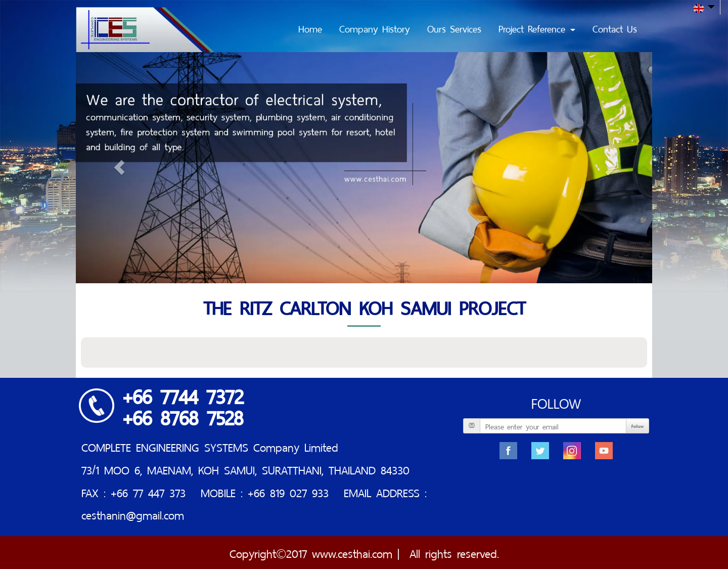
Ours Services (454, 28)
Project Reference (537, 28)
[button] (119, 168)
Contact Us (615, 28)
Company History (375, 28)
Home (310, 28)
